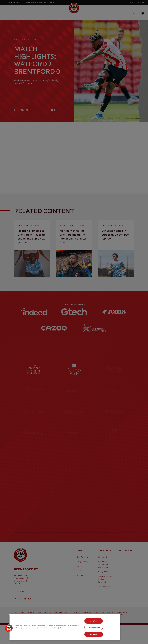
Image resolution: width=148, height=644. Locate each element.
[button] (9, 628)
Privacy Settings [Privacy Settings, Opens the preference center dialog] (94, 627)
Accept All (94, 621)
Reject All (94, 634)
